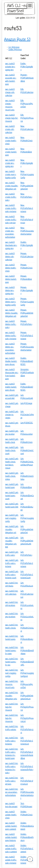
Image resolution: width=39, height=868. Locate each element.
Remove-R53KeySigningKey (27, 291)
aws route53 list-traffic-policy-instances (12, 741)
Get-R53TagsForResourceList (27, 718)
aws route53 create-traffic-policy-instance (11, 209)
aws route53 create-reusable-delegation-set (12, 186)
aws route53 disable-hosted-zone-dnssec (11, 361)
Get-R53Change (26, 404)
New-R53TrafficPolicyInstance (27, 209)
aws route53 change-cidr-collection (10, 93)
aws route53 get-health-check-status (12, 476)
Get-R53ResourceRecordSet (27, 685)
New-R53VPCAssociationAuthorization (27, 231)
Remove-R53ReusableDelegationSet (27, 313)
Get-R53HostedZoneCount (27, 496)
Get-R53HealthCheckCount (27, 451)
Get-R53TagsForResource (27, 707)
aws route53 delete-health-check (11, 268)
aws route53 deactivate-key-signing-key (11, 245)
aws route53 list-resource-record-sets (12, 685)
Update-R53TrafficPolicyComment (27, 849)
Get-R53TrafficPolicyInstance (27, 563)
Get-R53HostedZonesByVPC (27, 662)
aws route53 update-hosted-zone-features (11, 838)
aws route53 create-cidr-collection (10, 129)
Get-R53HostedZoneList (27, 639)
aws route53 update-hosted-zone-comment (11, 826)
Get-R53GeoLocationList (27, 617)
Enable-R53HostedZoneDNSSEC (27, 387)
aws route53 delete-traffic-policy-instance (11, 336)
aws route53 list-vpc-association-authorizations (12, 792)
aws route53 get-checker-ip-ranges (12, 415)
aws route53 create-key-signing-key (10, 163)
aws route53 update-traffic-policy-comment (11, 849)
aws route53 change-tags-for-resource (12, 118)
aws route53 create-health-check (11, 141)
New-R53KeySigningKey (27, 163)
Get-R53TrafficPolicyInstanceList (27, 741)
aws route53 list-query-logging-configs (12, 673)
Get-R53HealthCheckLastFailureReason (27, 462)
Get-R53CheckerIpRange (27, 415)
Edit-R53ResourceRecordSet (27, 104)
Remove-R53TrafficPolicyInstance (27, 336)
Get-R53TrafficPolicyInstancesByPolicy (27, 767)
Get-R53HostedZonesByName (27, 651)
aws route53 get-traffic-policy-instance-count (12, 575)
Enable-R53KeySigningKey (27, 67)
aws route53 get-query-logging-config (12, 518)
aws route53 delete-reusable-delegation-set (12, 313)
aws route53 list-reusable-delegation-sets (12, 696)
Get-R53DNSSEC (27, 423)
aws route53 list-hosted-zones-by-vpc (12, 662)
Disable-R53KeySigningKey (27, 245)
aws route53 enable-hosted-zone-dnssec (11, 387)
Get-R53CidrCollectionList (27, 594)
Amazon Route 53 (17, 40)
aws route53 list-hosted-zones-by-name (12, 651)
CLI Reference (14, 47)
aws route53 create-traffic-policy (11, 197)
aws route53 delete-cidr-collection (10, 257)
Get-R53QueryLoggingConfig (27, 518)
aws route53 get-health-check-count (12, 451)
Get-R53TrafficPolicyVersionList (27, 781)
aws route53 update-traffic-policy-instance (11, 860)
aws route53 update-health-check (11, 815)
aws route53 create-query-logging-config (11, 175)
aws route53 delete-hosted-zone (11, 279)
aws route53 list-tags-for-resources (12, 718)
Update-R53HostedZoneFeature (27, 838)
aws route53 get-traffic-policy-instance (12, 563)
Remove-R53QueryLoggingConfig (27, 302)
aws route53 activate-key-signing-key (10, 67)
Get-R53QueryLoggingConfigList (27, 673)
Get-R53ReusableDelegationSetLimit (27, 541)
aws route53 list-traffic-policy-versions (12, 781)
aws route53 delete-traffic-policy (11, 324)
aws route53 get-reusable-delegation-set (12, 530)
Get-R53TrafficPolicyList (27, 730)
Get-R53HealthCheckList (27, 628)
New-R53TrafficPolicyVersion (27, 220)
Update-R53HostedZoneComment (27, 826)
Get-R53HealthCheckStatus (27, 476)
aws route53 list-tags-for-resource (12, 707)
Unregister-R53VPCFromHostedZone (27, 373)
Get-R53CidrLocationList (27, 606)
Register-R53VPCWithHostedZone (27, 78)
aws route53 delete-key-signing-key (10, 291)
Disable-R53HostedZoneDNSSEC (27, 361)
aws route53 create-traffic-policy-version (11, 220)
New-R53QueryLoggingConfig (27, 175)
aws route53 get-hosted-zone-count (12, 496)
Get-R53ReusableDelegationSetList (27, 696)
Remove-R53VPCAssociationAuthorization (27, 347)
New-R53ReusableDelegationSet (27, 186)
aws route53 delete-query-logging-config (11, 302)
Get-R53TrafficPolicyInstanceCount (27, 575)
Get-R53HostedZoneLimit (27, 507)
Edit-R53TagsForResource (27, 118)
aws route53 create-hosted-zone (11, 152)
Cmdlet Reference (15, 50)
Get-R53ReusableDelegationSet (27, 530)
